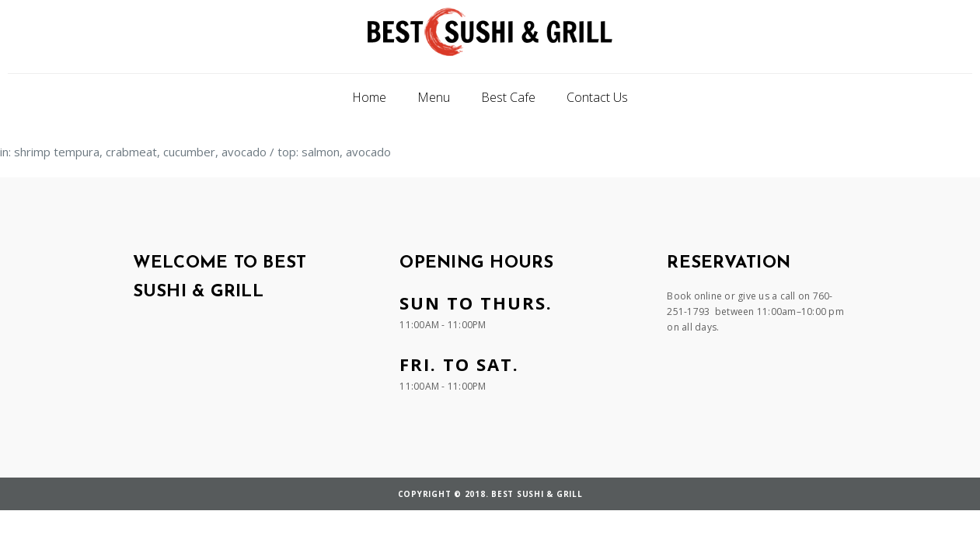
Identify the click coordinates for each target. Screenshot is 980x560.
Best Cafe (508, 97)
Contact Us (597, 97)
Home (369, 97)
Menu (434, 97)
